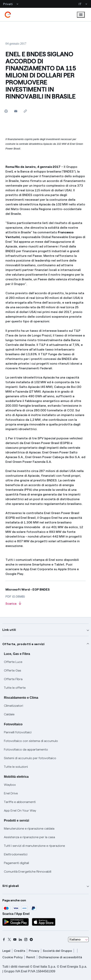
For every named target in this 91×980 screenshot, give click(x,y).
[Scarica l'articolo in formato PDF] (45, 604)
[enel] (8, 15)
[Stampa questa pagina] (6, 111)
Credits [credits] (20, 951)
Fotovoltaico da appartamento (26, 749)
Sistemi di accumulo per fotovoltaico (30, 758)
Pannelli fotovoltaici (18, 732)
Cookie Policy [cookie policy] (13, 957)
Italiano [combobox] (75, 939)
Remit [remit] (31, 957)
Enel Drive (11, 793)
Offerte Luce (13, 662)
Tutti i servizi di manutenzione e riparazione (34, 846)
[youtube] (15, 940)
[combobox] (78, 940)
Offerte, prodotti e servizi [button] (23, 644)
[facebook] (4, 940)
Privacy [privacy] (34, 951)
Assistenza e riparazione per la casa (29, 837)
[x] (9, 940)
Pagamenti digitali (16, 863)
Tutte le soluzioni (16, 767)
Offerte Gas (13, 670)
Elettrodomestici (16, 854)
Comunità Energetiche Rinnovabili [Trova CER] (28, 872)
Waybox (10, 785)
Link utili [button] (9, 630)
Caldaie (9, 714)
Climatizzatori (14, 706)
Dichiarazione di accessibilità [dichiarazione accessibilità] (60, 957)
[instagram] (26, 940)
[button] (16, 111)
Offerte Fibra (13, 679)
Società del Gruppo (57, 951)
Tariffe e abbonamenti (20, 802)
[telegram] (31, 940)
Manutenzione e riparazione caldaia (29, 829)
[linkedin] (20, 940)
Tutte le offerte (15, 688)
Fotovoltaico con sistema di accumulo (31, 741)
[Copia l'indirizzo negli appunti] (25, 111)
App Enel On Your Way (20, 811)
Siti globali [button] (11, 886)
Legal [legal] (6, 951)
